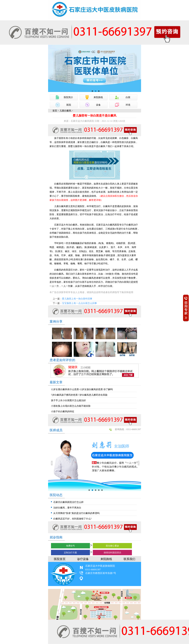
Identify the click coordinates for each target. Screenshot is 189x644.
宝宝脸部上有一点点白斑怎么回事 (79, 303)
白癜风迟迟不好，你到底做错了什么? (72, 519)
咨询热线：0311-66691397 (128, 429)
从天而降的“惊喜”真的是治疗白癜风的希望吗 (76, 513)
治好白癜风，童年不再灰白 (67, 508)
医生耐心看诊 (112, 546)
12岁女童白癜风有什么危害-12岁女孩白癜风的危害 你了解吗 (82, 389)
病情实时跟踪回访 (112, 553)
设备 (98, 105)
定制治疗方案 (70, 553)
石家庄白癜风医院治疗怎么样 (68, 502)
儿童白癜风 (65, 111)
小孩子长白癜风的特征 (63, 411)
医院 (69, 105)
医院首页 (60, 559)
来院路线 (98, 97)
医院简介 (68, 97)
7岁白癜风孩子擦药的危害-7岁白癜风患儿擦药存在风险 (79, 395)
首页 (55, 111)
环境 (128, 105)
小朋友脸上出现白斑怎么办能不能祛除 (71, 406)
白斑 (128, 97)
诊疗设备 (83, 559)
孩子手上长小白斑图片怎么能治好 (68, 400)
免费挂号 (70, 546)
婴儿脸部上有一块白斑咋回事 (77, 299)
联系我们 (129, 559)
